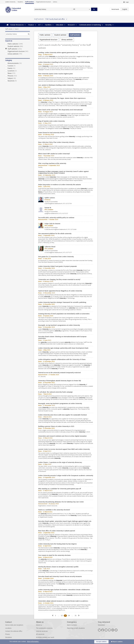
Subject (18, 78)
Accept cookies (101, 642)
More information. (33, 642)
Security (108, 25)
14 (69, 616)
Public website (18, 44)
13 (66, 616)
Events (18, 68)
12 (62, 616)
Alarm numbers (72, 625)
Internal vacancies (42, 631)
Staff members (30, 2)
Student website (18, 46)
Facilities (48, 25)
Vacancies (18, 81)
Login (127, 2)
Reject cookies (118, 642)
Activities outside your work (45, 637)
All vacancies (40, 634)
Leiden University (10, 2)
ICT (39, 25)
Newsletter (101, 625)
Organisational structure (43, 2)
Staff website (9, 29)
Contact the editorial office (14, 631)
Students (20, 2)
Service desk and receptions (14, 625)
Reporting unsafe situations (76, 628)
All (74, 9)
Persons (18, 76)
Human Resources (17, 25)
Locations (18, 71)
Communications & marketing (90, 25)
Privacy (8, 634)
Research (71, 25)
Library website (18, 54)
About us (39, 625)
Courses (18, 66)
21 (76, 616)
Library (55, 2)
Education (60, 25)
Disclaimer (9, 637)
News (18, 73)
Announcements (18, 63)
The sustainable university (44, 628)
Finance (31, 25)
